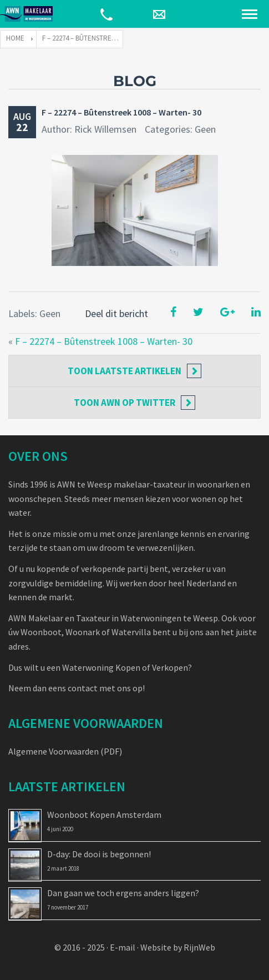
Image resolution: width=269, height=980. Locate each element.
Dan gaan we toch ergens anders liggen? (123, 893)
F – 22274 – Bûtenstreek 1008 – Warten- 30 (121, 112)
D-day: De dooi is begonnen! (99, 854)
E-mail (123, 947)
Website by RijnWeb (178, 947)
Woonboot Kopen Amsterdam (104, 815)
